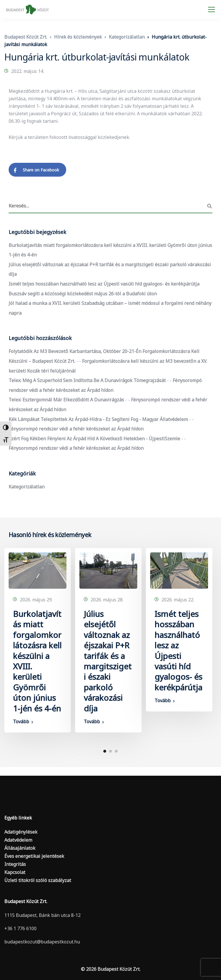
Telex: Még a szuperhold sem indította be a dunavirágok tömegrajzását (87, 380)
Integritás (15, 864)
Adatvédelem (18, 840)
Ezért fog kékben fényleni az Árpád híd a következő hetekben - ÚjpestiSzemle (94, 439)
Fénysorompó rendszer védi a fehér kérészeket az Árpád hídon (76, 429)
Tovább (21, 722)
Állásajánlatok (20, 848)
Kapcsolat (15, 872)
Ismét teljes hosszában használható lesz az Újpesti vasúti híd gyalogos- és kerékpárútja (104, 284)
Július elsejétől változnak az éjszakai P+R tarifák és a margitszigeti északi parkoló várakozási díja (108, 661)
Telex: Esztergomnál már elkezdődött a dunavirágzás (66, 400)
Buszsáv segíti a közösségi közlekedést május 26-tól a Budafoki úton (83, 294)
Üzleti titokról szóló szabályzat (38, 880)
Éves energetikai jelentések (34, 856)
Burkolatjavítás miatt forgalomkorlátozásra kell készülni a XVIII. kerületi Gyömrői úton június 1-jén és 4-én (37, 661)
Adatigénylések (21, 832)
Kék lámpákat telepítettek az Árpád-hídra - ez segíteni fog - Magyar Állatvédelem (98, 419)
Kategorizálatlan (27, 487)
